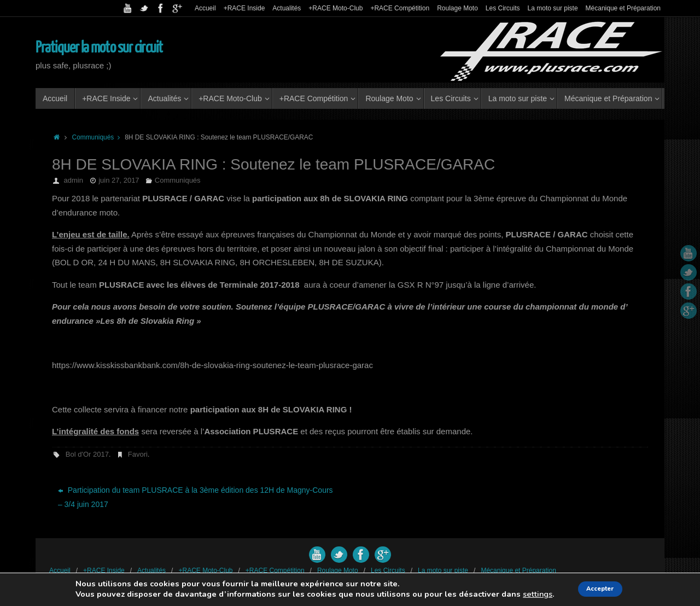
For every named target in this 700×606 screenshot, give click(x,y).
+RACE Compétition (400, 8)
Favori (138, 454)
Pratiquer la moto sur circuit (99, 48)
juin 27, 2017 (119, 180)
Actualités (287, 8)
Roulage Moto (457, 8)
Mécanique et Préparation (623, 8)
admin (74, 180)
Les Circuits (503, 8)
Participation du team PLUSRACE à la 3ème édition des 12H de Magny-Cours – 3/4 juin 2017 (196, 497)
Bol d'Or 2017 (87, 454)
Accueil (205, 8)
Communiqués (99, 137)
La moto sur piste (553, 8)
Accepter (601, 589)
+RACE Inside (244, 8)
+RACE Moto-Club (336, 8)
